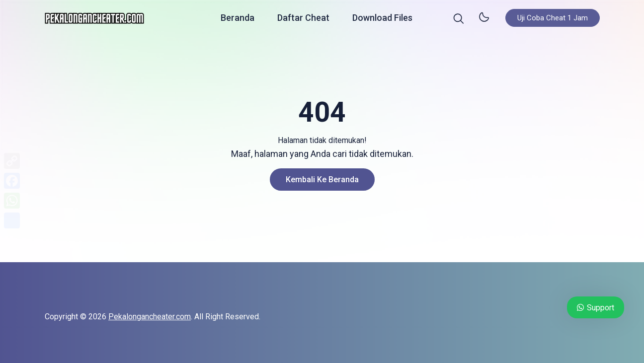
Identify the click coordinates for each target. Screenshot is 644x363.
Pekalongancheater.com (150, 317)
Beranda (238, 20)
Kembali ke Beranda (322, 180)
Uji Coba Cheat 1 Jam (553, 20)
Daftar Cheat (303, 20)
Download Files (382, 20)
